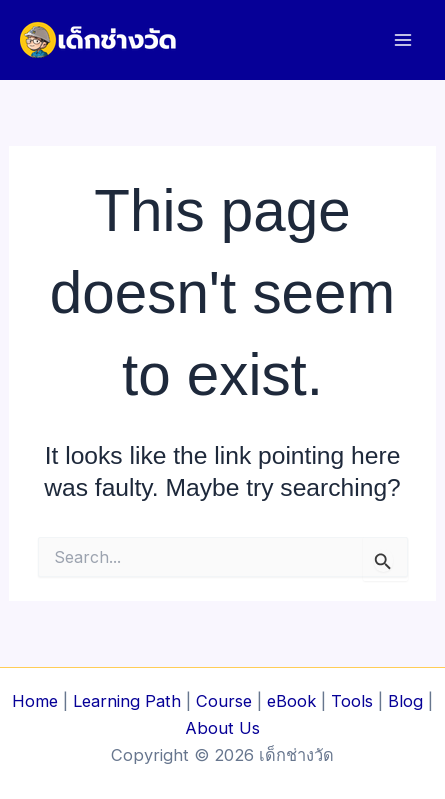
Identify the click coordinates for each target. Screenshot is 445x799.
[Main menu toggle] (402, 40)
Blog (405, 701)
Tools (352, 701)
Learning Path (127, 701)
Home (35, 701)
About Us (222, 728)
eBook (291, 701)
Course (224, 701)
